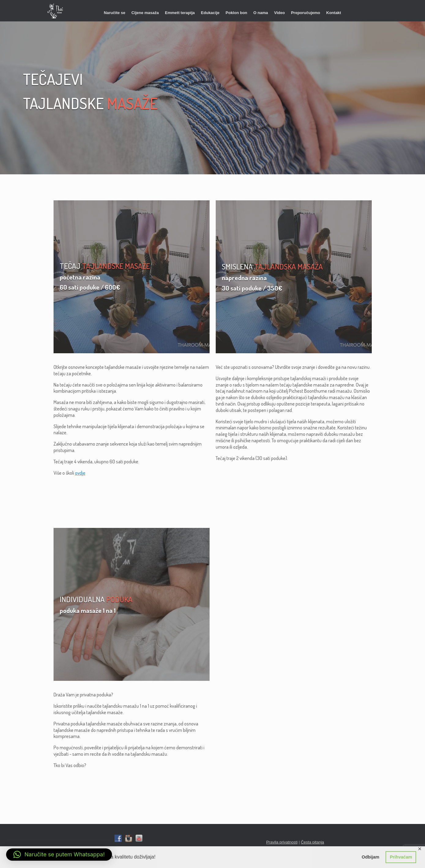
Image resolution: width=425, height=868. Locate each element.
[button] (59, 855)
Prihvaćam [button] (401, 857)
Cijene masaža (145, 13)
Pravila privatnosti (282, 842)
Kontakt (334, 13)
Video (280, 13)
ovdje (80, 473)
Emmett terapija (180, 13)
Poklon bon (236, 13)
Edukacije (210, 13)
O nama (261, 13)
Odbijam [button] (371, 857)
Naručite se (114, 13)
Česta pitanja (312, 842)
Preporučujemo (306, 13)
